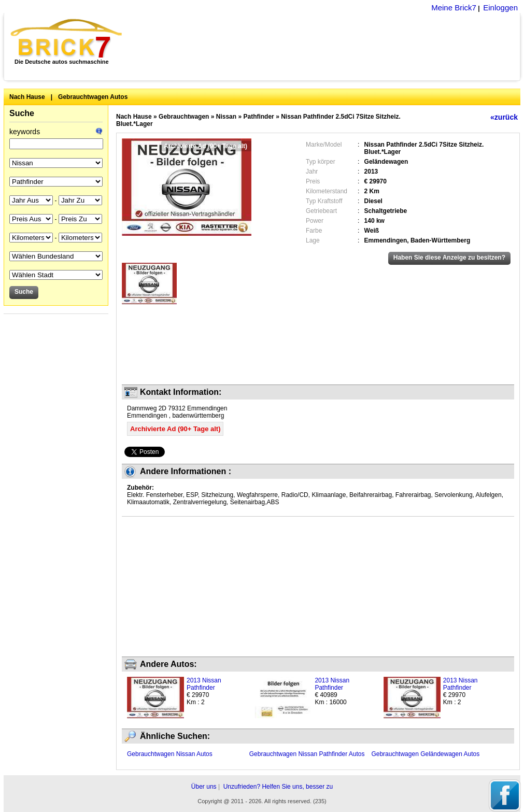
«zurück (504, 117)
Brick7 (67, 38)
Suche (22, 113)
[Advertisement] (327, 47)
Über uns (204, 787)
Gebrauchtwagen (184, 117)
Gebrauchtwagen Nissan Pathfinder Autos (307, 754)
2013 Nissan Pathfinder (204, 684)
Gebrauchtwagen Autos (93, 97)
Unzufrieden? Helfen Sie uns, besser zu (278, 787)
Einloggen (500, 8)
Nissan (226, 117)
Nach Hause (27, 97)
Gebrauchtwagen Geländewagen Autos (425, 754)
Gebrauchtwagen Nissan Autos (170, 754)
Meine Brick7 (454, 8)
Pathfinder (258, 117)
